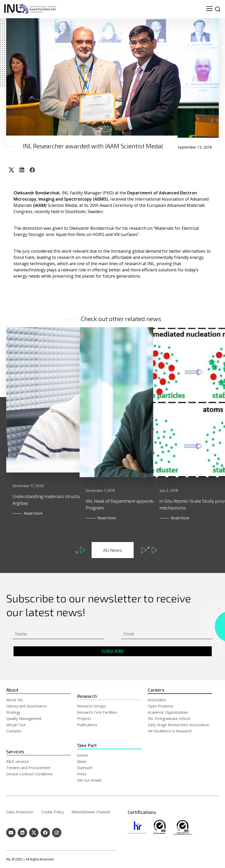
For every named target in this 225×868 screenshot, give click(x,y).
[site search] (218, 9)
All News (113, 550)
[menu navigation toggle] (209, 9)
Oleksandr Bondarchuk (37, 193)
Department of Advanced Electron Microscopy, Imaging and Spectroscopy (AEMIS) (106, 196)
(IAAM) (40, 205)
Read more (34, 518)
